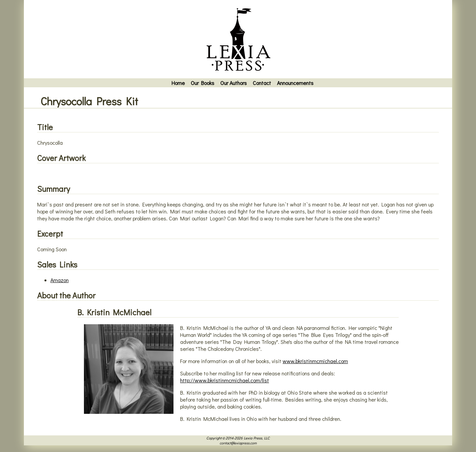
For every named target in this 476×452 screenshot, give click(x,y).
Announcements (295, 83)
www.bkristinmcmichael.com (315, 361)
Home (178, 83)
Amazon (60, 280)
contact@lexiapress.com (238, 443)
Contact (262, 83)
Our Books (203, 83)
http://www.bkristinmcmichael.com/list (225, 380)
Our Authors (234, 83)
